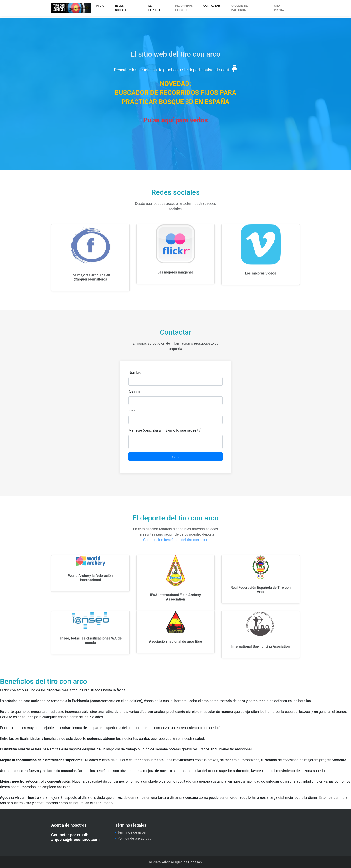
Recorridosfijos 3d (184, 8)
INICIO (100, 6)
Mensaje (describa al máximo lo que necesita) (165, 430)
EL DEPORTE (155, 8)
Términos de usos (132, 832)
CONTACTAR (212, 6)
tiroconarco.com (71, 8)
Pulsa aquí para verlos (175, 120)
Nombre (135, 373)
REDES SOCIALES (122, 8)
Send (175, 456)
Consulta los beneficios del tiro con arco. (176, 540)
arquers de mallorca (239, 8)
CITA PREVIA (279, 8)
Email (133, 411)
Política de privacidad (134, 838)
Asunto (134, 392)
